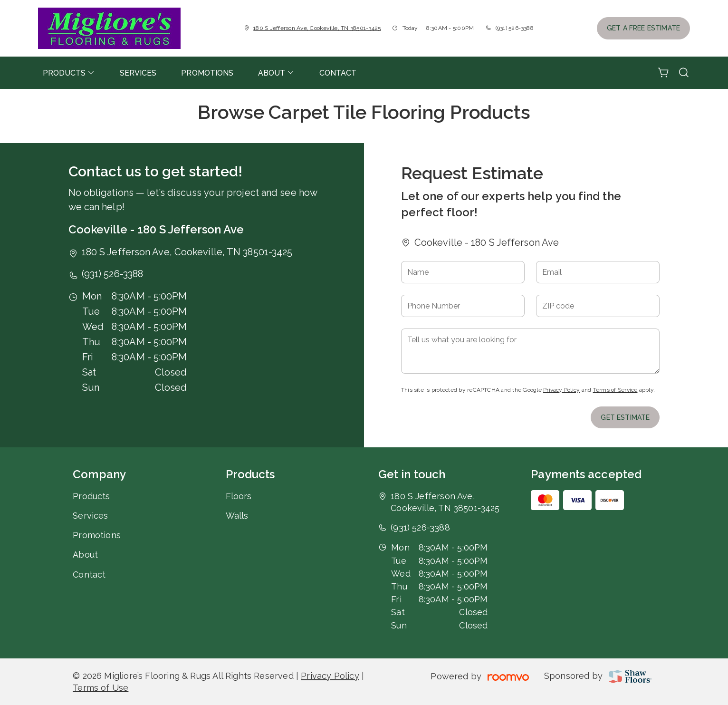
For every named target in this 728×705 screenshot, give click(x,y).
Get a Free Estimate (643, 28)
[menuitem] (69, 73)
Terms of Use (101, 688)
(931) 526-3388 (515, 28)
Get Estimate (625, 417)
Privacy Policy (561, 390)
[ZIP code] (598, 306)
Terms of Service (615, 390)
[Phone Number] (463, 306)
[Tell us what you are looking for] (531, 351)
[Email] (598, 272)
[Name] (463, 272)
